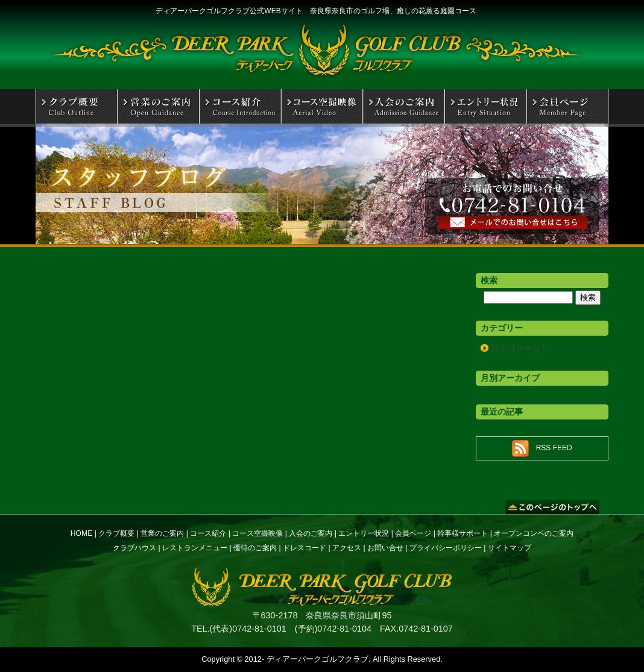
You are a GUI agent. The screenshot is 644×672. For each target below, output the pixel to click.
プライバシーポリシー (446, 548)
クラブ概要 (116, 533)
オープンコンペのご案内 (534, 533)
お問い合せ (385, 548)
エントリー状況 (364, 533)
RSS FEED (554, 448)
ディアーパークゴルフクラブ (317, 659)
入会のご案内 (311, 533)
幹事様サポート (462, 533)
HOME (82, 533)
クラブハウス (134, 548)
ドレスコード (305, 548)
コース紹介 (208, 533)
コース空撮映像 (257, 533)
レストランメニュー (195, 548)
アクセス (347, 548)
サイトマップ (510, 548)
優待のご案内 (255, 548)
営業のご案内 (162, 533)
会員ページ (413, 533)
